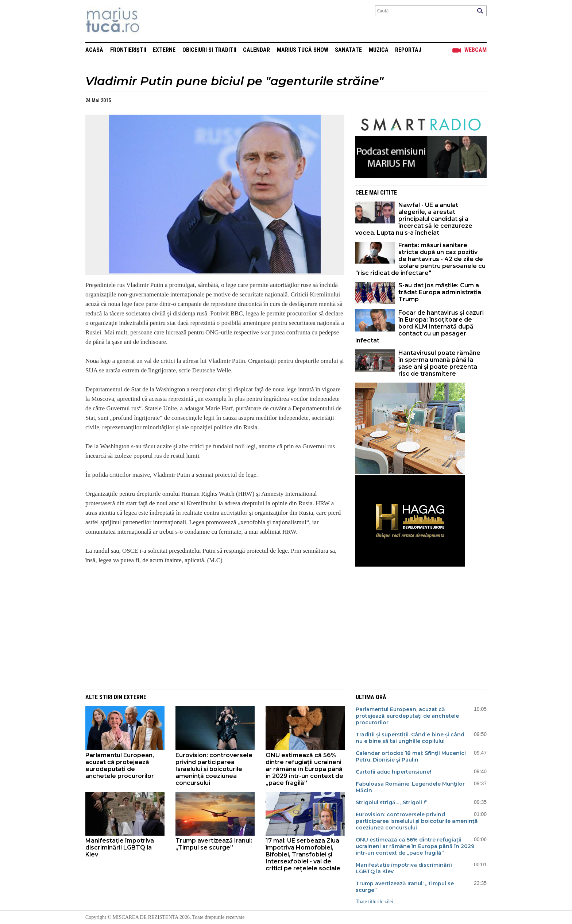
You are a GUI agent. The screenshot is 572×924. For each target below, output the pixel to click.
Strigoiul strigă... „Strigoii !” (392, 802)
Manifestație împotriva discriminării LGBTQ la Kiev (120, 848)
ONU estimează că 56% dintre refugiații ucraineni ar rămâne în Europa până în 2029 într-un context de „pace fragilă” (304, 769)
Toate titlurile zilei (374, 902)
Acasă (94, 50)
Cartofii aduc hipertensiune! (393, 772)
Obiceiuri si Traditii (209, 50)
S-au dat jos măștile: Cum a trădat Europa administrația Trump (440, 292)
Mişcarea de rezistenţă (152, 21)
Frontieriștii (128, 50)
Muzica (379, 50)
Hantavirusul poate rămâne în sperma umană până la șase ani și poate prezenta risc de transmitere (439, 363)
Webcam (476, 50)
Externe (164, 50)
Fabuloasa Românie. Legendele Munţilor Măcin (410, 787)
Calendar (256, 50)
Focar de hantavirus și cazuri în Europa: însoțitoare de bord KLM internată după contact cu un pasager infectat (420, 327)
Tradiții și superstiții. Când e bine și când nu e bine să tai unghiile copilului (410, 738)
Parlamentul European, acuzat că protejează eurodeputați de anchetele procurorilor (120, 766)
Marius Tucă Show (303, 50)
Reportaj (408, 50)
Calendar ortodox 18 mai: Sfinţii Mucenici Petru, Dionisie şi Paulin (411, 756)
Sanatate (348, 50)
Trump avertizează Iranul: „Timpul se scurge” (214, 844)
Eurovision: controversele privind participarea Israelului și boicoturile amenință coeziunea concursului (214, 769)
